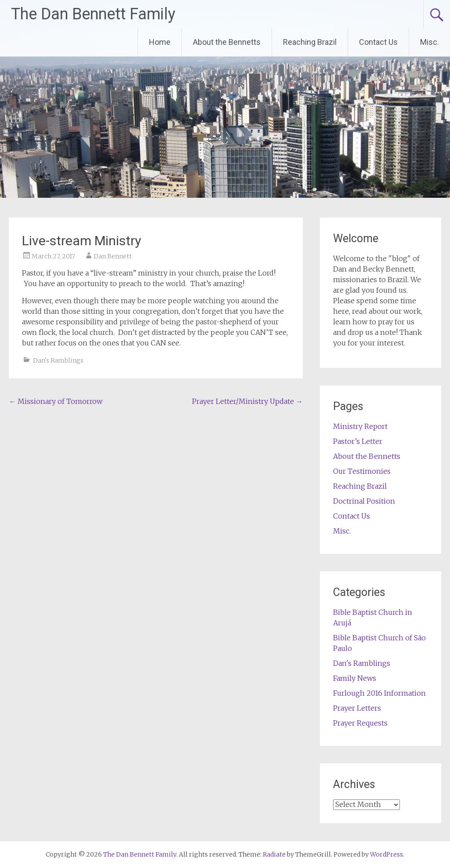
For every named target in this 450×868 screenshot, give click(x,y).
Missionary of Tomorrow (56, 401)
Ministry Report (360, 426)
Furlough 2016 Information (379, 693)
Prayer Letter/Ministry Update (247, 401)
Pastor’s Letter (358, 441)
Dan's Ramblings (58, 360)
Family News (355, 678)
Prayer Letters (357, 708)
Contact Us (378, 42)
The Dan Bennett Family (93, 14)
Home (160, 42)
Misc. (430, 42)
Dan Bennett (113, 256)
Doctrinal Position (364, 501)
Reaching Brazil (310, 42)
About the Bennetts (227, 42)
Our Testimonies (362, 471)
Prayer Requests (360, 723)
